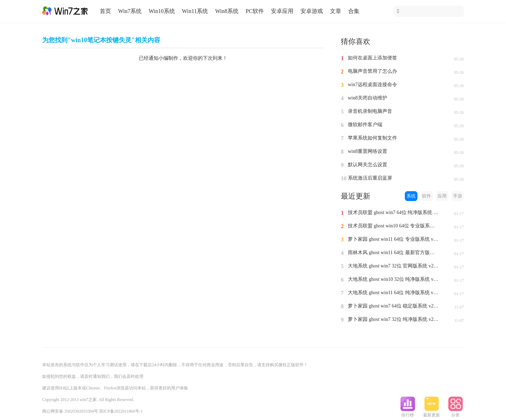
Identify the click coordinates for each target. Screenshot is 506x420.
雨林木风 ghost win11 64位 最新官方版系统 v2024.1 (394, 253)
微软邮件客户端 (365, 125)
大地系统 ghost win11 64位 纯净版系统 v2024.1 (394, 293)
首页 (105, 11)
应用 (442, 196)
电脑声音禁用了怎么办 (372, 71)
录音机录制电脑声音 (370, 111)
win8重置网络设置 (368, 151)
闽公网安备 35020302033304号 (70, 411)
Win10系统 (162, 11)
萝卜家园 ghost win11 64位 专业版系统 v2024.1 (394, 239)
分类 (455, 413)
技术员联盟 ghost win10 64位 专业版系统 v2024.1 (394, 226)
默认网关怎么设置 (368, 165)
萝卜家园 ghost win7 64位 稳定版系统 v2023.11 (394, 306)
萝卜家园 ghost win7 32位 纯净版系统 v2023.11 (394, 319)
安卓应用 (282, 11)
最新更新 (432, 413)
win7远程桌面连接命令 (372, 85)
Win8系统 (227, 11)
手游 (458, 196)
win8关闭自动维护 (368, 98)
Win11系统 (195, 11)
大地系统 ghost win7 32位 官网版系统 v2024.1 (394, 266)
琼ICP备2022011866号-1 (121, 411)
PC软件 (255, 11)
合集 (354, 11)
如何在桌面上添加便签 (372, 58)
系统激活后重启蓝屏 (370, 178)
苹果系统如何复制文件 (372, 138)
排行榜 (408, 413)
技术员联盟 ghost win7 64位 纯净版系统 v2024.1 (394, 212)
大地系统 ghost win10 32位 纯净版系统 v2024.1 (394, 279)
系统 (411, 196)
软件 (427, 196)
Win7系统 (130, 11)
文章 (336, 11)
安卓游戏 (312, 11)
